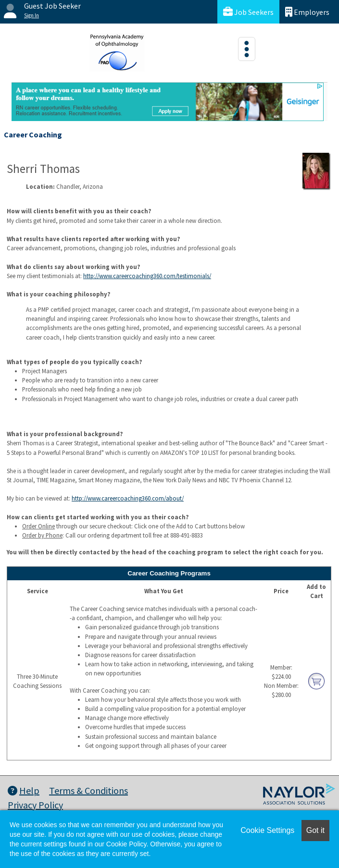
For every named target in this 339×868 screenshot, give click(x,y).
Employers (307, 12)
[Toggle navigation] (247, 49)
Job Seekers (248, 12)
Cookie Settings (267, 830)
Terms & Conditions (88, 790)
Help (24, 790)
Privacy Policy (35, 805)
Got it (315, 830)
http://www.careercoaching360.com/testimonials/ (147, 276)
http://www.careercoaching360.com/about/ (128, 498)
